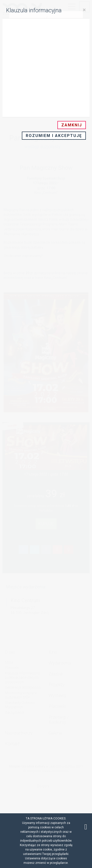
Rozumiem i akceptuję (54, 136)
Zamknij (72, 125)
